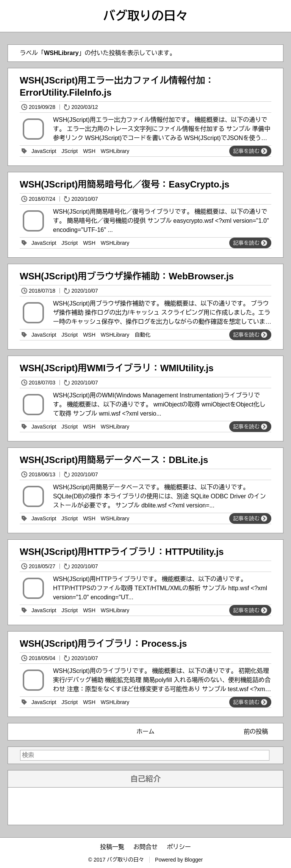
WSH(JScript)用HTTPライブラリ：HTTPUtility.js (122, 552)
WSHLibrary (115, 151)
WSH (89, 151)
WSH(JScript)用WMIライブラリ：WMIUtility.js (117, 368)
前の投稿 (256, 732)
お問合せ (145, 847)
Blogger (194, 860)
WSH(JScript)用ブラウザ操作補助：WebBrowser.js (127, 276)
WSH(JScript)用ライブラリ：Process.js (103, 644)
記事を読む (250, 151)
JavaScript (44, 151)
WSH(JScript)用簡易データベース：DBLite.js (114, 460)
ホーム (145, 732)
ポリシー (179, 847)
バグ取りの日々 (145, 16)
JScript (70, 151)
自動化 (142, 335)
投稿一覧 (112, 847)
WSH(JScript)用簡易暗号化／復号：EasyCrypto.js (124, 184)
